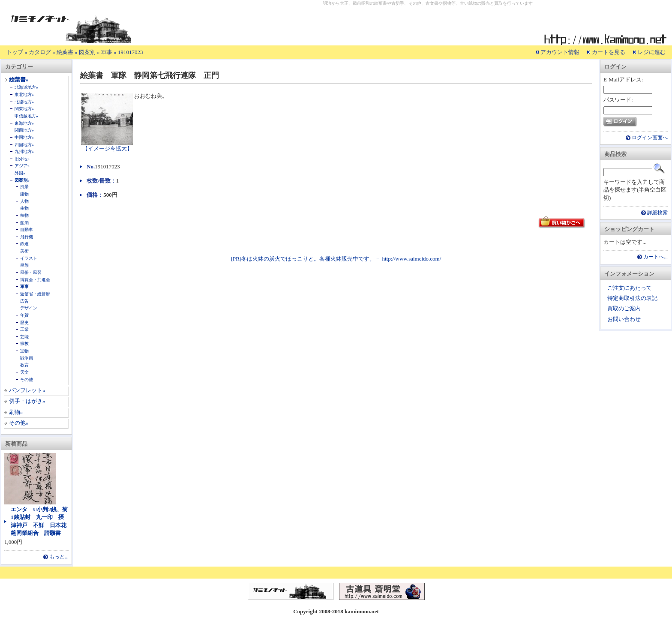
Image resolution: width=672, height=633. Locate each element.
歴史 (24, 322)
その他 (27, 379)
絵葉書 (65, 52)
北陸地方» (24, 102)
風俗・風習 (31, 272)
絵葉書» (19, 79)
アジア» (22, 166)
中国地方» (24, 137)
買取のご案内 (624, 308)
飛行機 (27, 237)
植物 (24, 215)
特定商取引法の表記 (632, 298)
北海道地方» (26, 87)
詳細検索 (657, 213)
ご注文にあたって (630, 288)
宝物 (24, 351)
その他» (19, 423)
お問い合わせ (624, 319)
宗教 (24, 343)
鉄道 (24, 244)
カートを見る (609, 52)
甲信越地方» (26, 116)
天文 (24, 372)
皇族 (24, 265)
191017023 (130, 52)
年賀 (24, 315)
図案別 (87, 52)
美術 (24, 251)
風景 (24, 187)
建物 (24, 194)
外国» (20, 173)
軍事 (107, 52)
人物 (24, 201)
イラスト (29, 258)
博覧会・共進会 (35, 280)
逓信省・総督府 (35, 294)
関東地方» (24, 109)
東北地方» (24, 94)
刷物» (16, 412)
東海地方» (24, 123)
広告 (24, 301)
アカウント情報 (560, 52)
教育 (24, 365)
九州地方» (24, 151)
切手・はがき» (27, 401)
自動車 (27, 229)
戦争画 (27, 358)
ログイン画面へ (650, 138)
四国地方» (24, 145)
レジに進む (652, 52)
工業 (24, 329)
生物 (24, 208)
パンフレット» (27, 390)
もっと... (59, 557)
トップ (15, 52)
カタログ (40, 52)
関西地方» (24, 130)
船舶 (24, 223)
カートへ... (655, 257)
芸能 (24, 337)
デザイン (29, 308)
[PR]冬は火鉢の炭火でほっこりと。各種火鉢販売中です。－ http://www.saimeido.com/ (336, 259)
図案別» (22, 180)
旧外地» (22, 159)
